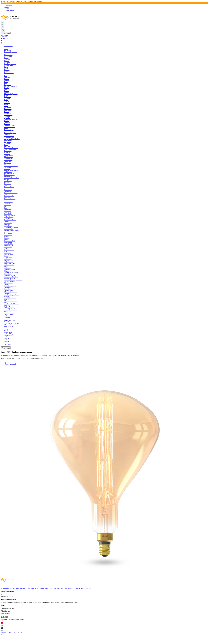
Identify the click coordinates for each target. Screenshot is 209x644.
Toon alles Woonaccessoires (11, 230)
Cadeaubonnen (8, 6)
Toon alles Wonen (9, 73)
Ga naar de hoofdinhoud (7, 1)
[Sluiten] (1, 634)
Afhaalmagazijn (23, 588)
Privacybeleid (18, 632)
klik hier (12, 596)
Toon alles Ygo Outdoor (10, 52)
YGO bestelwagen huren (67, 588)
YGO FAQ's (57, 588)
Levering (82, 588)
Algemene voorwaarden (47, 588)
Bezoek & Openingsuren (11, 10)
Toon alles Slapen (9, 130)
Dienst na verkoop (14, 588)
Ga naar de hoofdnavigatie (35, 1)
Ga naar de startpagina (10, 364)
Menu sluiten (6, 34)
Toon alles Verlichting (10, 199)
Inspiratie (6, 7)
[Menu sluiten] (5, 54)
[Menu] (2, 22)
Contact (38, 588)
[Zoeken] (2, 27)
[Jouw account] (3, 30)
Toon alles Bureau (9, 187)
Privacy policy (88, 588)
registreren (5, 38)
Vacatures (7, 9)
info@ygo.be (4, 618)
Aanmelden (4, 37)
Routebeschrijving (6, 613)
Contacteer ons (8, 366)
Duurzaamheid (32, 588)
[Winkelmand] (2, 43)
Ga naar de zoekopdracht (21, 1)
